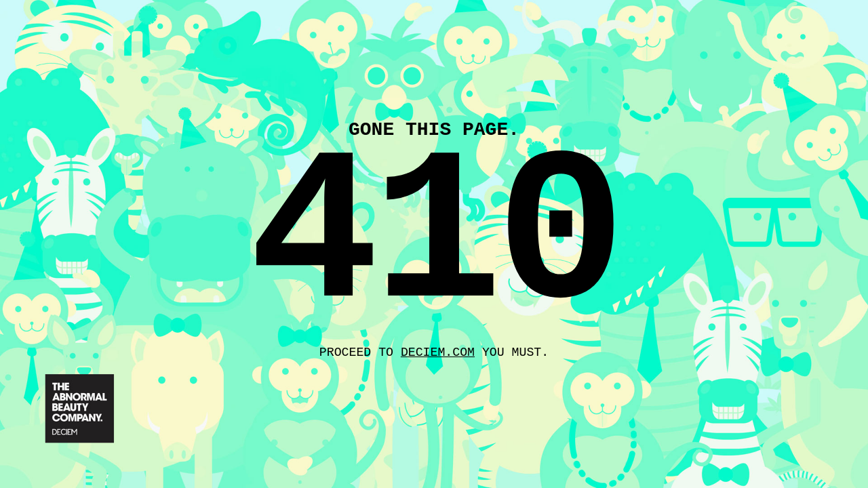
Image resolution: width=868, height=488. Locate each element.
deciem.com (438, 354)
